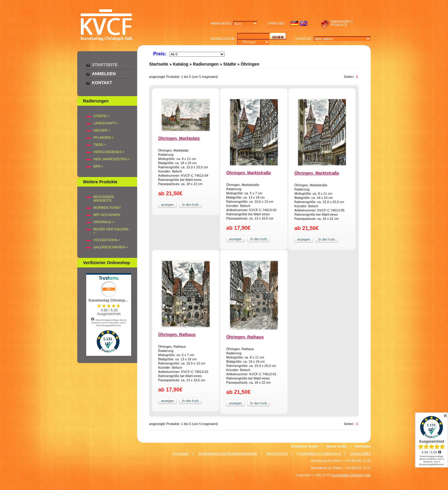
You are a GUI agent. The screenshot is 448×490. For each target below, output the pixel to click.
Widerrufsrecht (277, 453)
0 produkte (342, 23)
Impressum (181, 453)
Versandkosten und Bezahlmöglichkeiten (228, 453)
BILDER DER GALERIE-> (111, 231)
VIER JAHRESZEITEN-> (112, 159)
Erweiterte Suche (305, 446)
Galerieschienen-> (111, 247)
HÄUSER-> (102, 130)
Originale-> (104, 222)
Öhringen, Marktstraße (248, 173)
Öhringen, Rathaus (177, 335)
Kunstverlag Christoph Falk (351, 475)
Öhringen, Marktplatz (179, 138)
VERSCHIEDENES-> (109, 152)
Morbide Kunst (107, 208)
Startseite (105, 65)
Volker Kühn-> (107, 240)
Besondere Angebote (104, 199)
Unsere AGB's (360, 453)
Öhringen (250, 64)
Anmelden (104, 74)
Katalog (180, 64)
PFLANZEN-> (104, 137)
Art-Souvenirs (107, 215)
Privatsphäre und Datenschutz (319, 453)
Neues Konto (337, 446)
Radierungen (206, 64)
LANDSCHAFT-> (106, 123)
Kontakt (102, 83)
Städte (230, 64)
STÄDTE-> (101, 116)
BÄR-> (98, 166)
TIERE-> (100, 145)
